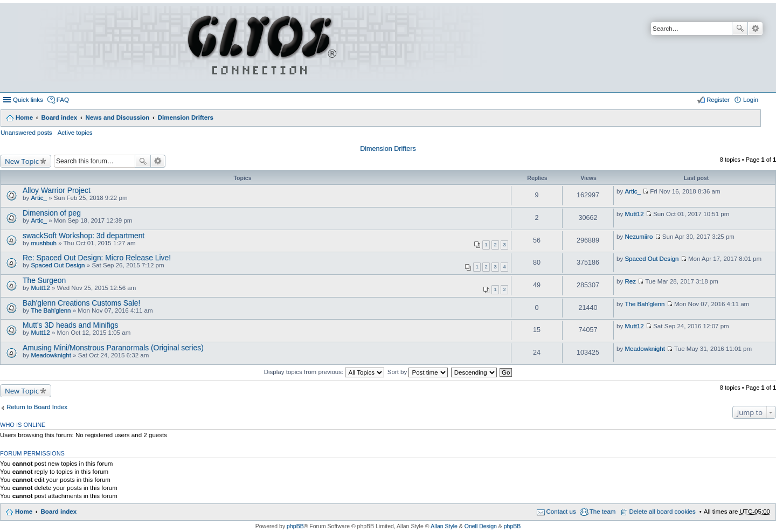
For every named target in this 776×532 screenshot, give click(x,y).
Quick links (28, 100)
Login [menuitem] (751, 100)
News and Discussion (118, 118)
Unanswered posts (26, 133)
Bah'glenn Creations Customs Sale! (81, 303)
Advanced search (755, 29)
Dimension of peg (52, 213)
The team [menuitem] (603, 512)
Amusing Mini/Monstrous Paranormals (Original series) (113, 348)
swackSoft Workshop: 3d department (84, 236)
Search (740, 29)
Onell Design (481, 526)
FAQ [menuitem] (63, 100)
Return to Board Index (37, 407)
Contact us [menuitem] (561, 512)
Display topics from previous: (324, 372)
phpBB (295, 526)
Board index (59, 118)
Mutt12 (634, 214)
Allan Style (444, 526)
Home (24, 118)
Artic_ (39, 198)
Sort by (418, 372)
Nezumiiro (639, 237)
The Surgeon (44, 280)
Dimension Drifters (186, 118)
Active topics (75, 133)
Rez (630, 281)
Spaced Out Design (58, 265)
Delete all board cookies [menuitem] (662, 512)
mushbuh (44, 243)
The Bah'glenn (51, 310)
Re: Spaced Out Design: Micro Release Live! (97, 258)
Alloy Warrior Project (57, 190)
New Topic (22, 161)
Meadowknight (51, 355)
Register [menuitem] (718, 100)
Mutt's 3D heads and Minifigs (71, 325)
